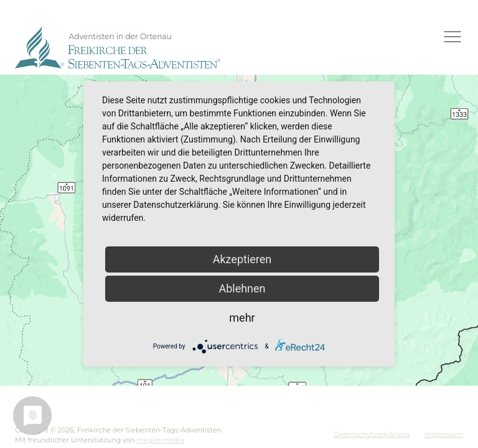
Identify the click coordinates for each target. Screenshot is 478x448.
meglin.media (161, 440)
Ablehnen (242, 288)
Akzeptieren (242, 259)
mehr (242, 318)
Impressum (444, 434)
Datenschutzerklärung (372, 434)
